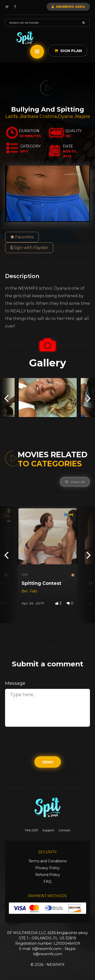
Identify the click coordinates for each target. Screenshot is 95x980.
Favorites (22, 237)
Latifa (12, 116)
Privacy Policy (48, 868)
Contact (64, 830)
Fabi (34, 591)
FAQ (48, 882)
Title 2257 (31, 830)
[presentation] (6, 398)
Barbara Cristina (39, 116)
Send (48, 762)
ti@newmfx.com (47, 949)
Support (48, 830)
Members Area (68, 7)
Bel (25, 591)
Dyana (66, 116)
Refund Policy (48, 875)
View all (75, 482)
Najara (83, 116)
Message (15, 683)
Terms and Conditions (48, 861)
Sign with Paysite (29, 248)
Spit (25, 574)
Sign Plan (68, 51)
